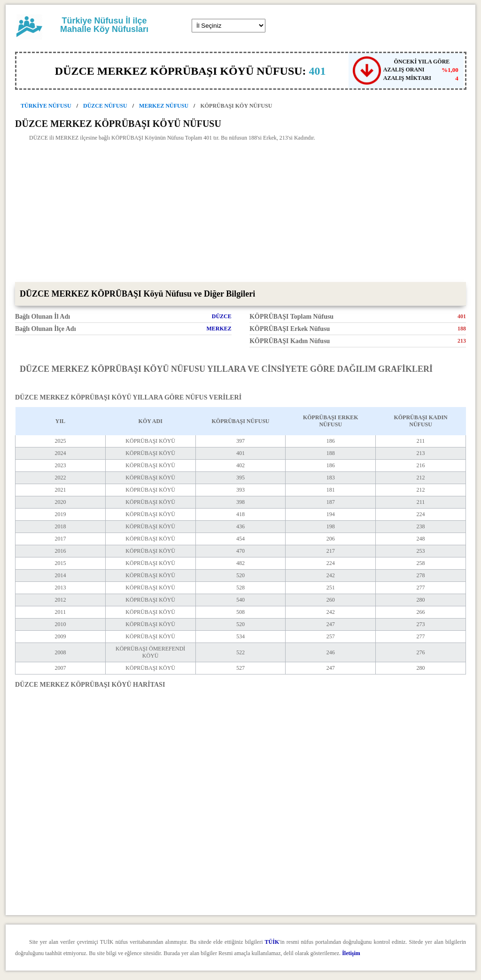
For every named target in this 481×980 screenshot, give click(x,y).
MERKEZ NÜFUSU (164, 106)
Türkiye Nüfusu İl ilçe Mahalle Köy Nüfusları (104, 25)
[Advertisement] (240, 212)
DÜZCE (222, 316)
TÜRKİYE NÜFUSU (46, 106)
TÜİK (272, 942)
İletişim (351, 953)
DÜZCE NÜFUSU (105, 106)
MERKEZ (219, 329)
